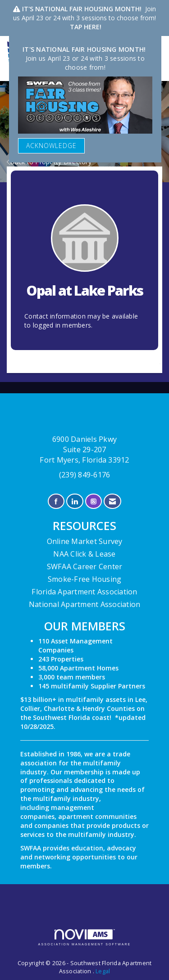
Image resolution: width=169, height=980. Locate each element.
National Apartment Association (85, 604)
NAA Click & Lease (84, 554)
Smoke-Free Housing (85, 579)
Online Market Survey (85, 541)
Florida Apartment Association (84, 592)
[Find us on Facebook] (56, 501)
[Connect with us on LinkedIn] (75, 501)
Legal (103, 971)
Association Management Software (85, 937)
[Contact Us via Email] (112, 501)
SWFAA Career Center (85, 566)
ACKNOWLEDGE (51, 146)
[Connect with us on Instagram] (94, 501)
